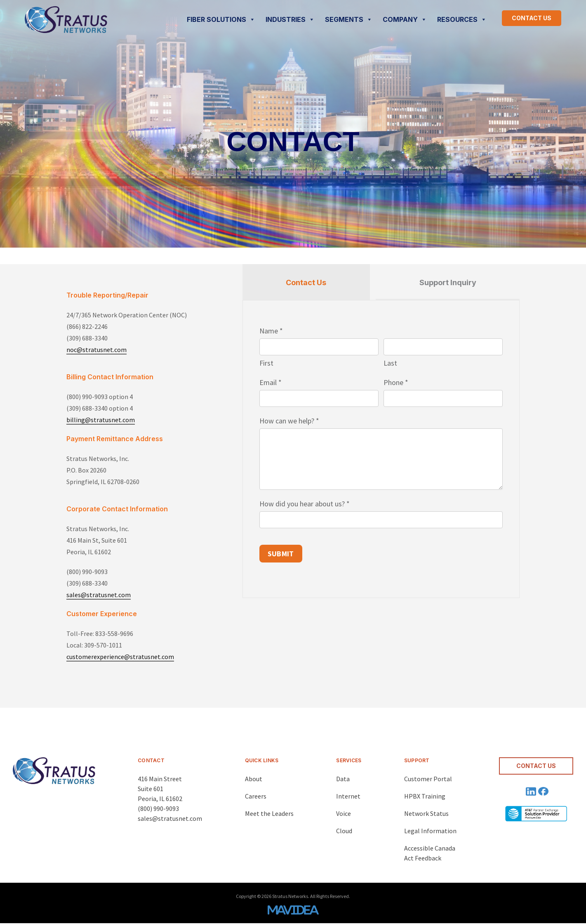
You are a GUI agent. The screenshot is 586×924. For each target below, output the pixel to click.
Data (343, 779)
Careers (256, 796)
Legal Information (430, 831)
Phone (396, 382)
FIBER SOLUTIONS (221, 19)
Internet (348, 796)
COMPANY (405, 19)
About (254, 779)
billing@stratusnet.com (101, 420)
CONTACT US (532, 18)
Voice (344, 813)
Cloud (344, 831)
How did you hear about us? (305, 504)
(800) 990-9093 (158, 808)
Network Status (426, 813)
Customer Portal (428, 779)
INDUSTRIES (290, 19)
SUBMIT (281, 554)
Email (271, 382)
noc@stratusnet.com (96, 350)
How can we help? (289, 421)
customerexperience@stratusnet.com (120, 657)
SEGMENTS (349, 19)
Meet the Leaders (269, 813)
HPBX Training (425, 796)
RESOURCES (462, 19)
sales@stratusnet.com (99, 595)
